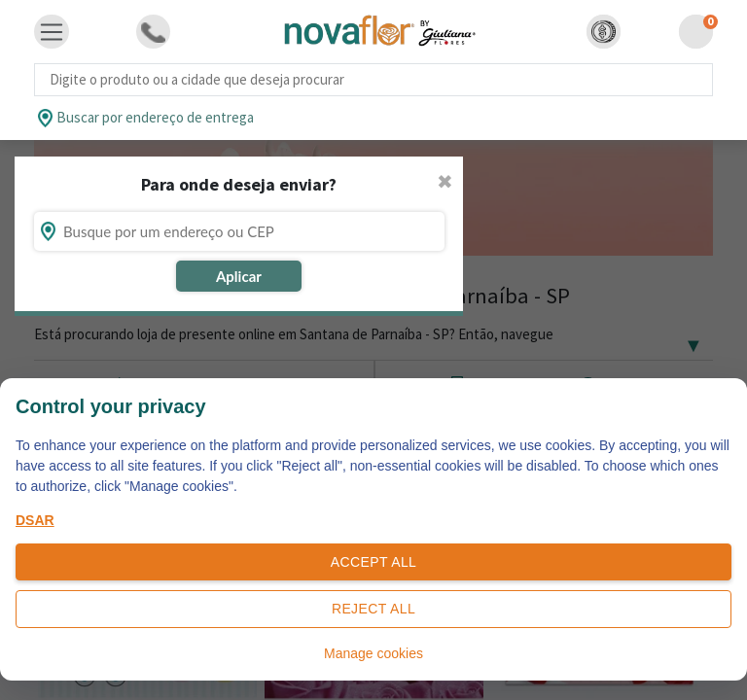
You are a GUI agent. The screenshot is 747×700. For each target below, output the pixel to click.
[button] (604, 32)
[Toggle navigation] (52, 32)
